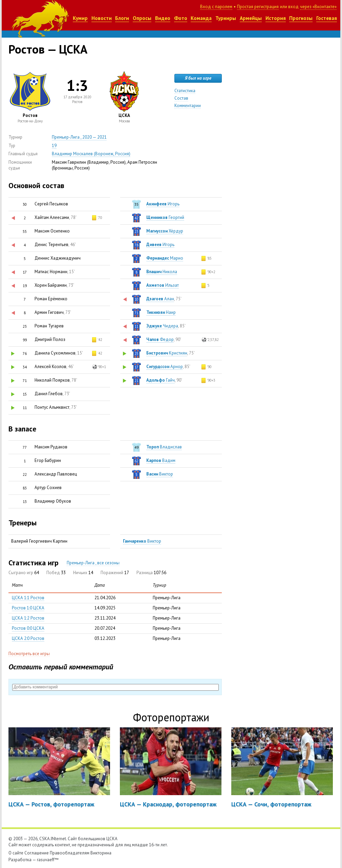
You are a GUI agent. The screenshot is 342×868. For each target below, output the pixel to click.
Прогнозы (301, 18)
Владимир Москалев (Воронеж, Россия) (91, 154)
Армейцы (251, 18)
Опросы (142, 18)
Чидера (162, 326)
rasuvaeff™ (48, 860)
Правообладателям (70, 853)
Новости (102, 18)
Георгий (165, 217)
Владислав (164, 447)
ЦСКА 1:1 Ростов (28, 598)
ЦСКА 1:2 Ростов (28, 618)
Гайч (161, 380)
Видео (163, 18)
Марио (165, 258)
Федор (160, 339)
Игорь (163, 204)
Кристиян (167, 353)
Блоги (122, 18)
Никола (162, 272)
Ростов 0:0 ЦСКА (28, 628)
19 (54, 146)
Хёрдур (165, 231)
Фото (181, 18)
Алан (160, 299)
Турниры (226, 18)
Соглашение (37, 853)
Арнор (165, 367)
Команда (201, 18)
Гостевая (327, 18)
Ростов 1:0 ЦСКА (28, 608)
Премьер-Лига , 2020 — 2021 (79, 137)
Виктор (160, 474)
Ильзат (163, 285)
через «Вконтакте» (318, 7)
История (276, 18)
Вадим (161, 460)
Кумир (80, 18)
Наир (161, 312)
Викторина (101, 853)
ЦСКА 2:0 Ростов (28, 638)
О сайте (16, 853)
